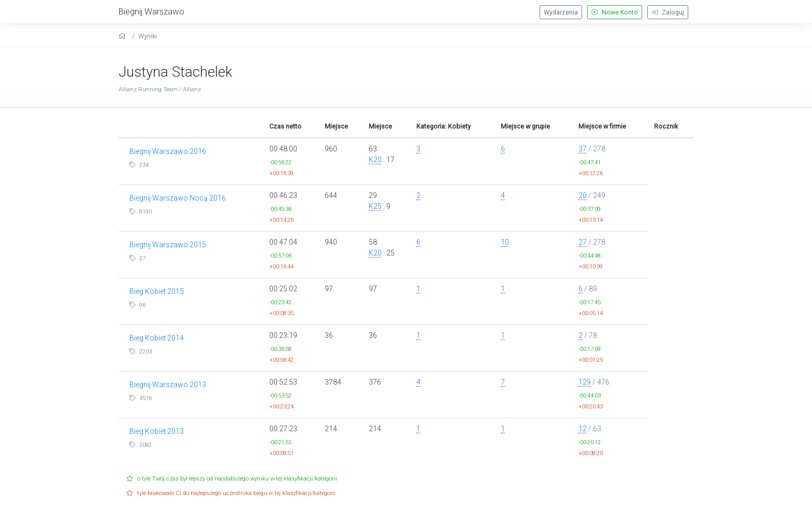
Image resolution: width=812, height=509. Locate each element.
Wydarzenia (561, 12)
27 (583, 242)
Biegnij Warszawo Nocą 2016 (178, 198)
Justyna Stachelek (176, 72)
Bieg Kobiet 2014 (157, 338)
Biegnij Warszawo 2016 (168, 151)
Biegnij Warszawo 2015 (168, 245)
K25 (375, 206)
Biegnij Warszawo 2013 (168, 385)
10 (505, 242)
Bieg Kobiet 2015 (157, 291)
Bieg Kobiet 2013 (157, 431)
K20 (375, 160)
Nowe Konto (615, 12)
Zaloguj (668, 12)
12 (583, 429)
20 (583, 195)
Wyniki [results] (148, 36)
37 (583, 149)
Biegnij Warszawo (151, 11)
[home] (124, 36)
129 (585, 382)
